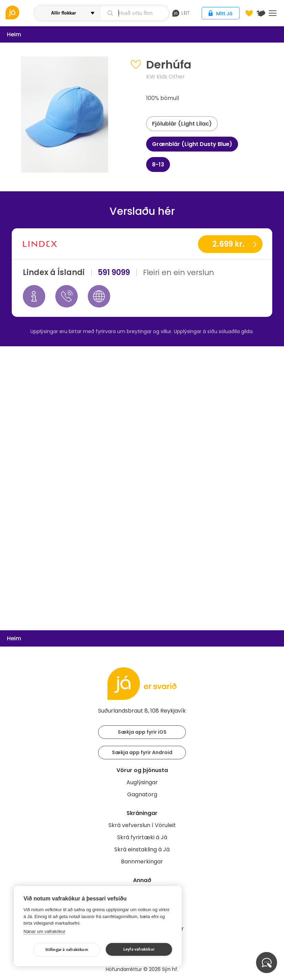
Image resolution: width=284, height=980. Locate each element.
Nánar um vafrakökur (44, 931)
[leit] (135, 13)
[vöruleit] (19, 12)
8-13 (158, 164)
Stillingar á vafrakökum (67, 950)
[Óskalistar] (249, 13)
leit (181, 13)
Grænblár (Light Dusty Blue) (192, 144)
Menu (273, 13)
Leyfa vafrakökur (139, 949)
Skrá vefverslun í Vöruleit (142, 825)
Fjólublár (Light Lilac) (182, 124)
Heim (14, 34)
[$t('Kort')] (261, 13)
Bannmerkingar (142, 862)
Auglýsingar (142, 782)
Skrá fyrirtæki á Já (142, 837)
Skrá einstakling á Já (142, 849)
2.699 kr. (229, 244)
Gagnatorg (142, 794)
